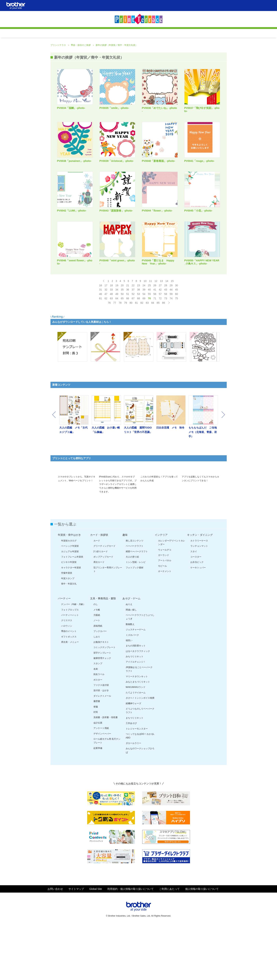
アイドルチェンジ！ (136, 717)
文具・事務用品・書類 (103, 654)
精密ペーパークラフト (137, 606)
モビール (162, 621)
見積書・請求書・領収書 (106, 773)
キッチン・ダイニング (200, 590)
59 (171, 341)
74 (171, 345)
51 (128, 341)
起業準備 (98, 803)
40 (149, 336)
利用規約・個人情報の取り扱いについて (131, 944)
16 (101, 332)
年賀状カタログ (69, 596)
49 (117, 341)
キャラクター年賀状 (71, 623)
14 (167, 328)
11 (151, 328)
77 (115, 349)
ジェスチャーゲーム (136, 685)
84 (153, 349)
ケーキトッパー (198, 623)
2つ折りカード (101, 606)
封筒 (96, 767)
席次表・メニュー (70, 697)
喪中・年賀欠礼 (69, 639)
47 (106, 341)
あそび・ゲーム (131, 654)
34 (117, 336)
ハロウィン (67, 681)
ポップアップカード (103, 612)
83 (147, 349)
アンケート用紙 (101, 783)
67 (133, 345)
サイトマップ (76, 944)
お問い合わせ (55, 944)
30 (177, 332)
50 (122, 341)
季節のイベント (69, 686)
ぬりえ (129, 659)
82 (142, 349)
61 (101, 345)
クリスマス (67, 676)
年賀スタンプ (68, 633)
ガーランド (164, 610)
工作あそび (131, 778)
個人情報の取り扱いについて (202, 944)
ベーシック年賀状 (70, 601)
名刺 (96, 724)
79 (126, 349)
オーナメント (165, 626)
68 (139, 345)
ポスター (98, 735)
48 (111, 341)
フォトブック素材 (135, 623)
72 (160, 345)
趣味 (125, 590)
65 (122, 345)
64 (117, 345)
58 (166, 341)
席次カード (99, 617)
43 (166, 336)
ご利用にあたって (169, 944)
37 (133, 336)
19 (117, 332)
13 (161, 328)
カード (97, 596)
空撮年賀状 (67, 628)
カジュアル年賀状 (70, 606)
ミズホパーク (132, 690)
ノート (97, 676)
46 (101, 341)
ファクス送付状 (101, 740)
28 (166, 332)
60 (177, 341)
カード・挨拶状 (99, 590)
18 (111, 332)
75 (177, 345)
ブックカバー (100, 686)
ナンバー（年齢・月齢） (73, 659)
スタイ (194, 606)
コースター (196, 612)
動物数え (130, 679)
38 (139, 336)
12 (156, 328)
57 (160, 341)
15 (172, 328)
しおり (97, 692)
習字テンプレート (102, 708)
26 (155, 332)
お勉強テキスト (101, 697)
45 (177, 336)
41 (155, 336)
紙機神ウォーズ (133, 758)
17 (106, 332)
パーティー (64, 654)
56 (155, 341)
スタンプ (98, 719)
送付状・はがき (101, 746)
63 (111, 345)
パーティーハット (70, 670)
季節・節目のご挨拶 (81, 92)
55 (149, 341)
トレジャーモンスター (137, 784)
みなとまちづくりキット (138, 737)
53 (139, 341)
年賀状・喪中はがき (69, 590)
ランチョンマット (199, 601)
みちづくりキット (135, 712)
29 (171, 332)
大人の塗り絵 (132, 612)
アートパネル (165, 616)
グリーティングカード (104, 601)
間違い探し (131, 665)
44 (171, 336)
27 (160, 332)
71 (155, 345)
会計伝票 (98, 778)
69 (144, 345)
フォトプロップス (70, 665)
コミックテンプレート (104, 703)
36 (128, 336)
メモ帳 (97, 665)
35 (122, 336)
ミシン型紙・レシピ (136, 617)
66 (128, 345)
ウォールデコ (165, 605)
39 (144, 336)
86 (164, 349)
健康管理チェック (102, 713)
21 (128, 332)
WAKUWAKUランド (136, 742)
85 (158, 349)
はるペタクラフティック (138, 706)
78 (120, 349)
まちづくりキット (135, 773)
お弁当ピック (197, 617)
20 (122, 332)
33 (111, 336)
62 (106, 345)
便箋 (96, 762)
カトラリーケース (199, 596)
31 (101, 336)
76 (109, 349)
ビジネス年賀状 (69, 617)
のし (96, 659)
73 (166, 345)
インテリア (161, 590)
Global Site (96, 944)
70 (149, 345)
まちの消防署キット (136, 701)
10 (145, 328)
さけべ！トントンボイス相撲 (140, 753)
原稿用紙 (98, 681)
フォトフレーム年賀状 (72, 612)
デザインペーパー (102, 789)
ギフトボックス (69, 692)
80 (131, 349)
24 (144, 332)
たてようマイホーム (136, 748)
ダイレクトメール (102, 751)
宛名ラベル (99, 729)
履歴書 (97, 756)
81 (136, 349)
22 (133, 332)
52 (133, 341)
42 (160, 336)
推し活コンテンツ (135, 596)
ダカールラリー (133, 798)
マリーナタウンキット (137, 731)
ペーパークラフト (135, 601)
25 (149, 332)
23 (139, 332)
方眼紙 (97, 670)
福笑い (129, 695)
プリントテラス (58, 92)
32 (106, 336)
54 (144, 341)
